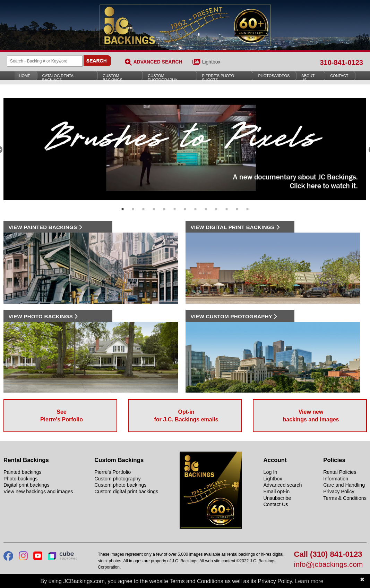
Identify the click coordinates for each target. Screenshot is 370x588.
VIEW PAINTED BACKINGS (45, 227)
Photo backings (20, 479)
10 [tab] (216, 205)
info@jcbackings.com (329, 565)
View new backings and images (311, 416)
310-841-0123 (341, 62)
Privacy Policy (339, 492)
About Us (308, 78)
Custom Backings (113, 78)
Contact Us (276, 504)
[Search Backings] (45, 61)
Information (336, 479)
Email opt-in (276, 492)
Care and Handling (344, 485)
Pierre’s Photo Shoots (218, 78)
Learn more (309, 581)
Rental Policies (340, 472)
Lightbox (211, 62)
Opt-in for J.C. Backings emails (186, 416)
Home (25, 76)
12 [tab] (237, 205)
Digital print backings (27, 485)
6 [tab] (175, 205)
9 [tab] (206, 205)
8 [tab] (196, 205)
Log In (270, 472)
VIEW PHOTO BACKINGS (43, 316)
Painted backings (23, 472)
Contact (339, 76)
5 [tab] (164, 205)
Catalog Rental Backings (59, 78)
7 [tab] (185, 205)
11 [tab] (227, 205)
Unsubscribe (277, 498)
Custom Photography (162, 78)
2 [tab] (133, 205)
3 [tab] (144, 205)
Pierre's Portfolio (113, 472)
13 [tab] (248, 205)
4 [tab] (154, 205)
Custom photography (118, 479)
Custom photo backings (120, 485)
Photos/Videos (274, 76)
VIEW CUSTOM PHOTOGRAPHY (234, 316)
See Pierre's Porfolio (62, 416)
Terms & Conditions (345, 498)
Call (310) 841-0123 (328, 555)
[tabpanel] (185, 149)
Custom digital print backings (126, 492)
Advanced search (282, 485)
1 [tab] (123, 205)
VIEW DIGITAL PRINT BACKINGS (235, 227)
